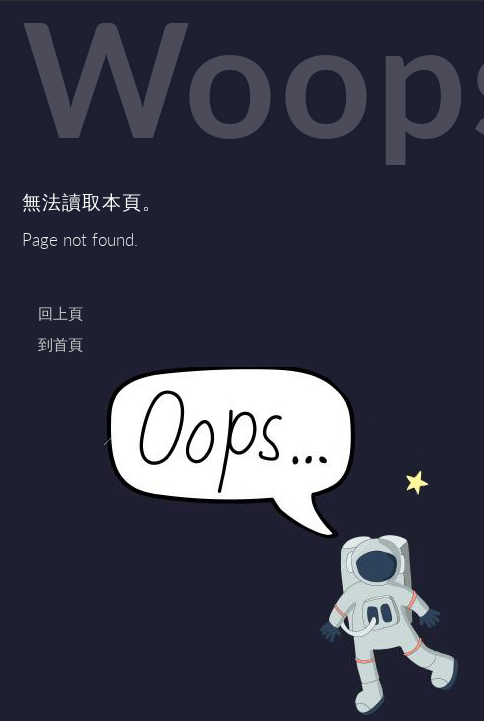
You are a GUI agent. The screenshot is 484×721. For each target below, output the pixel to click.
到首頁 (60, 344)
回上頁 (60, 313)
